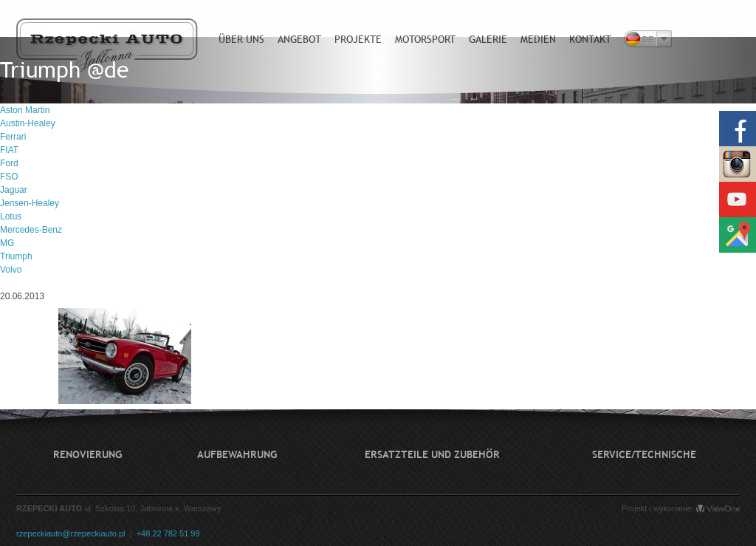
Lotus (11, 216)
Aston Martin (25, 110)
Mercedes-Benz (31, 230)
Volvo (11, 270)
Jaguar (14, 190)
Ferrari (13, 137)
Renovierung (87, 454)
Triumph (16, 256)
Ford (9, 163)
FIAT (9, 150)
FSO (9, 177)
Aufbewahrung (237, 454)
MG (7, 243)
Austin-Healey (28, 123)
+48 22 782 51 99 (168, 533)
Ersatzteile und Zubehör (432, 454)
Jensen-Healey (30, 203)
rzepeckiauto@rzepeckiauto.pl (71, 533)
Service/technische (644, 454)
